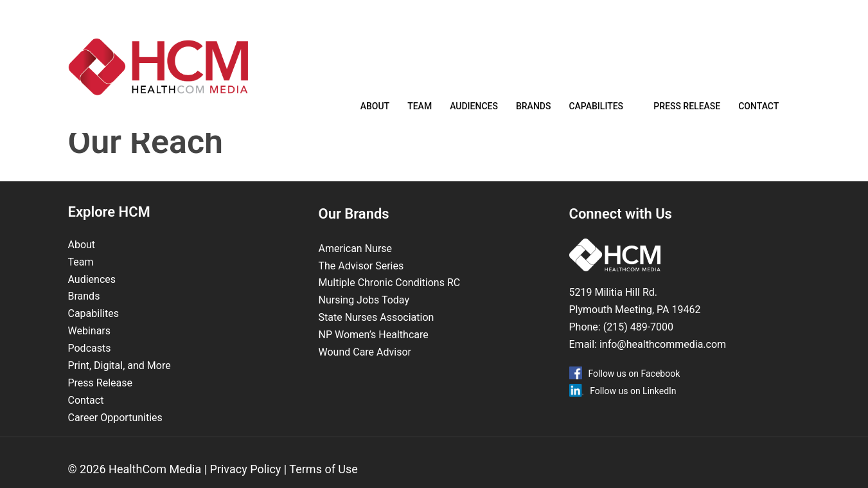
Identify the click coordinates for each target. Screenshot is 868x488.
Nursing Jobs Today (364, 321)
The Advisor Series (361, 286)
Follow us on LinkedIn (633, 411)
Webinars (90, 351)
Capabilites (596, 111)
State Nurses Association (376, 338)
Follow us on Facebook (634, 394)
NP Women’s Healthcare (374, 355)
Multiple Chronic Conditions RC (390, 303)
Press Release (687, 111)
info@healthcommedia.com (663, 365)
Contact (758, 111)
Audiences (474, 111)
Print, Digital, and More (120, 386)
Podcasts (90, 369)
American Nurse (356, 269)
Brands (533, 111)
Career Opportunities (115, 438)
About (375, 111)
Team (420, 111)
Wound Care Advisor (366, 373)
